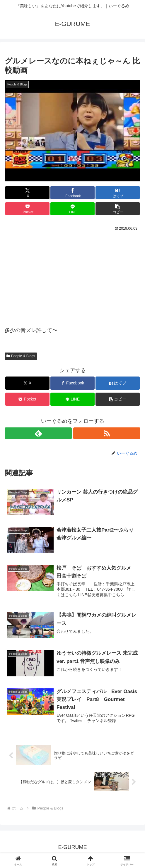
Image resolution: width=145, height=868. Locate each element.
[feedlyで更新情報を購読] (38, 433)
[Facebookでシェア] (72, 193)
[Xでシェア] (27, 193)
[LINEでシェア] (72, 209)
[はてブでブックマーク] (117, 193)
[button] (117, 209)
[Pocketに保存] (27, 209)
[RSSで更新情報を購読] (107, 433)
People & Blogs (21, 356)
